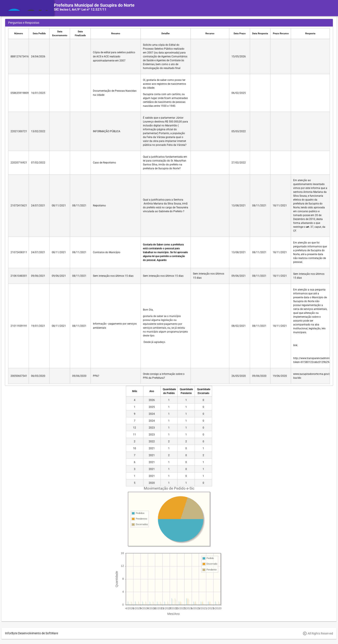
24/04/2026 (38, 57)
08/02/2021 (239, 326)
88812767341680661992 (26, 57)
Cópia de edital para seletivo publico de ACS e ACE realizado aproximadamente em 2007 (114, 57)
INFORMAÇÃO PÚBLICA (107, 131)
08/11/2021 (59, 206)
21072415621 (19, 206)
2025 (152, 407)
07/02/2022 (38, 163)
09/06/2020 (79, 376)
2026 (152, 400)
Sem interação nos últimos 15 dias (113, 276)
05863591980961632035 (26, 93)
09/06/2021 (38, 276)
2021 (152, 448)
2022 (152, 441)
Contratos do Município (107, 252)
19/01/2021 (38, 326)
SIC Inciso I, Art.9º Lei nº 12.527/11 (80, 9)
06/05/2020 (38, 376)
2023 (152, 428)
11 (135, 435)
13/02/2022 (38, 131)
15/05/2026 (239, 57)
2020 (152, 483)
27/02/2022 (239, 163)
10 (135, 448)
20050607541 (19, 376)
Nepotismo (99, 206)
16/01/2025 (38, 93)
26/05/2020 (239, 376)
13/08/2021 (239, 206)
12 (135, 428)
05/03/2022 (239, 131)
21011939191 (19, 326)
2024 (152, 414)
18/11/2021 (280, 206)
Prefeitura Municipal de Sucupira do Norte (94, 5)
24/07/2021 (38, 206)
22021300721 (19, 131)
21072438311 (19, 252)
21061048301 (19, 276)
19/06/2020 (280, 376)
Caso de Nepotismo (104, 163)
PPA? (96, 376)
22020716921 (19, 163)
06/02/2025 (239, 93)
